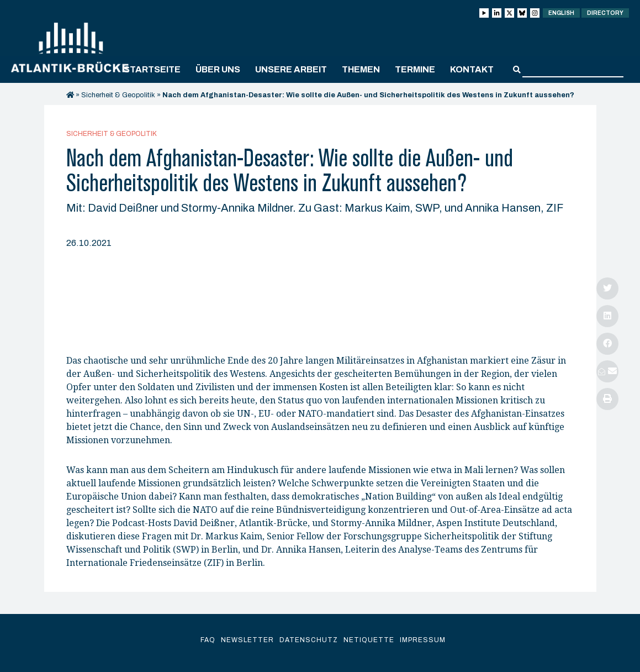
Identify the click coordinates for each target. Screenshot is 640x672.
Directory (605, 13)
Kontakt (472, 69)
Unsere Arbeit (291, 69)
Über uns (218, 69)
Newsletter (247, 640)
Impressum (423, 640)
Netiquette (369, 640)
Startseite (152, 69)
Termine (415, 69)
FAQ (208, 640)
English (561, 13)
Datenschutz (309, 640)
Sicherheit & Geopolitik (118, 95)
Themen (361, 69)
